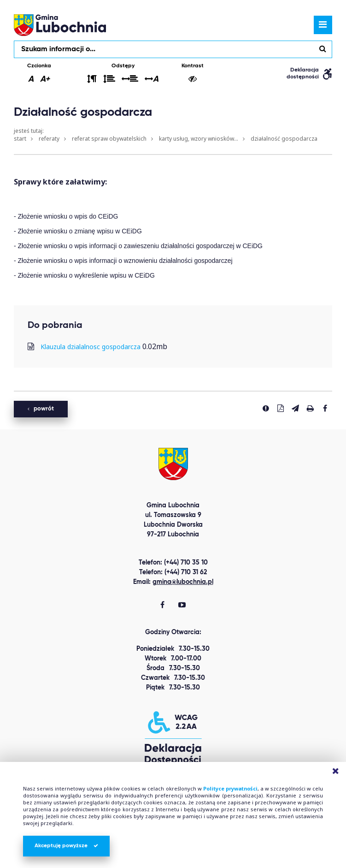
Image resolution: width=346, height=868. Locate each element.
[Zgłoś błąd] (266, 408)
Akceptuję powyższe (66, 846)
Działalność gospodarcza (284, 139)
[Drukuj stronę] (310, 408)
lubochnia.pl (60, 25)
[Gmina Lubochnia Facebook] (162, 606)
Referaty (49, 139)
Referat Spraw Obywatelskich (109, 139)
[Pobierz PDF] (281, 408)
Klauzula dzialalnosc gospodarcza (91, 347)
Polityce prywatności (230, 788)
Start (20, 139)
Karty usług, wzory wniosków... (199, 139)
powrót (41, 409)
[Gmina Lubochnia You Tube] (182, 606)
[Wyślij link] (295, 408)
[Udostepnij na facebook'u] (325, 408)
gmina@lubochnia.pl (183, 582)
